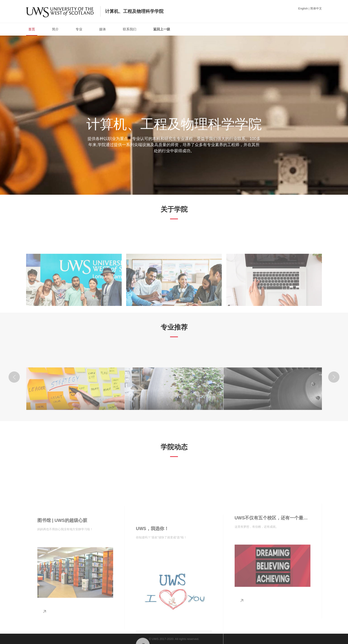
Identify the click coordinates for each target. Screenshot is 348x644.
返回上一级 (162, 29)
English (303, 8)
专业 (79, 29)
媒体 (103, 29)
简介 (55, 29)
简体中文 (316, 8)
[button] (14, 377)
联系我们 (130, 29)
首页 (32, 31)
